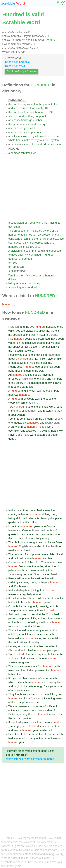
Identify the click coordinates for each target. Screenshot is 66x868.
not (10, 347)
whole (12, 140)
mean (19, 510)
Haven (12, 435)
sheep (12, 610)
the (10, 104)
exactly (37, 630)
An (10, 375)
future (36, 626)
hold (18, 542)
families (13, 259)
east (37, 578)
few (30, 602)
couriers (18, 666)
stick (11, 658)
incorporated (34, 554)
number (17, 104)
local (60, 554)
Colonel (51, 526)
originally (23, 255)
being (12, 283)
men (24, 399)
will (19, 578)
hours (19, 140)
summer (29, 534)
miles (27, 132)
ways (38, 638)
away (11, 670)
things (32, 116)
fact (16, 630)
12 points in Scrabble (17, 62)
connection (48, 347)
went (35, 734)
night (42, 379)
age (38, 622)
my (10, 335)
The (11, 231)
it (34, 339)
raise (31, 518)
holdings (46, 363)
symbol (30, 243)
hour (38, 132)
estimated (44, 339)
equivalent (29, 104)
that (28, 403)
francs (12, 626)
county (34, 223)
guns (23, 574)
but (48, 343)
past (57, 650)
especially (54, 638)
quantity (43, 606)
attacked (31, 431)
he (62, 598)
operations (42, 367)
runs (49, 144)
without (45, 622)
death (12, 439)
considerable (38, 710)
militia (33, 522)
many (26, 435)
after (38, 518)
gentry (20, 383)
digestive (30, 343)
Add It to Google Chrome (22, 72)
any (15, 646)
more (26, 108)
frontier (45, 578)
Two (11, 407)
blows (28, 654)
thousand (51, 327)
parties (50, 530)
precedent (49, 646)
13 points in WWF (15, 66)
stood (48, 566)
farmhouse (53, 598)
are (23, 331)
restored (48, 411)
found (59, 407)
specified (31, 124)
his (32, 363)
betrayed (14, 638)
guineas (36, 391)
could (24, 518)
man (61, 686)
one (32, 112)
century (41, 124)
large (29, 120)
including (49, 698)
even (16, 730)
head (28, 407)
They (11, 694)
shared (12, 387)
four (42, 590)
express (54, 136)
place (58, 518)
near (54, 431)
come (23, 614)
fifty (36, 359)
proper (12, 415)
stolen (38, 407)
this (52, 518)
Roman (13, 718)
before (51, 726)
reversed (47, 630)
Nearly (12, 367)
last (23, 602)
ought (26, 355)
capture (24, 550)
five (62, 239)
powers (29, 351)
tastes (27, 690)
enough (47, 538)
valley (40, 566)
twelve (32, 650)
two (32, 327)
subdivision (17, 223)
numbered (22, 610)
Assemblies (49, 554)
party (14, 427)
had (51, 367)
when (30, 574)
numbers (18, 112)
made (56, 534)
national (18, 558)
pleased (30, 331)
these (54, 738)
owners (21, 415)
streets (50, 399)
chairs (22, 403)
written (12, 343)
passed (13, 618)
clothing (24, 678)
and (11, 108)
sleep (12, 403)
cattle (45, 407)
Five (11, 339)
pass (33, 614)
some (34, 666)
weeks (12, 550)
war (41, 371)
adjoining (33, 590)
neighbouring (39, 383)
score (27, 144)
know (37, 355)
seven (20, 367)
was (13, 722)
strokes (13, 662)
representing (42, 243)
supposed (55, 251)
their (59, 411)
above (28, 566)
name (47, 738)
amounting (15, 288)
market (15, 363)
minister (40, 335)
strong (31, 542)
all (17, 518)
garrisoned (15, 522)
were (52, 407)
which (12, 331)
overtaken (14, 431)
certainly (13, 582)
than (33, 108)
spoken (25, 136)
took (53, 542)
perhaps (42, 582)
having (53, 223)
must (43, 534)
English (34, 136)
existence (46, 634)
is (59, 331)
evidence (14, 710)
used (43, 136)
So (10, 614)
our (41, 694)
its (59, 223)
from (27, 112)
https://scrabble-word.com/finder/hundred (30, 759)
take (59, 359)
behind (12, 674)
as (27, 247)
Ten (10, 276)
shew (30, 646)
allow (42, 331)
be (26, 686)
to (37, 104)
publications (20, 642)
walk (38, 399)
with (58, 347)
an (10, 120)
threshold (22, 622)
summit (22, 562)
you (18, 331)
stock (37, 363)
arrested (13, 379)
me (47, 331)
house (28, 734)
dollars (12, 279)
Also (19, 243)
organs (41, 343)
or (37, 116)
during (30, 371)
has (57, 355)
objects (54, 239)
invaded (46, 574)
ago (43, 526)
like (41, 646)
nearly (33, 610)
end (33, 658)
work (39, 594)
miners (12, 594)
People (13, 355)
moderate (17, 690)
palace (12, 570)
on (19, 343)
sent (12, 419)
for (26, 626)
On (10, 562)
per (33, 132)
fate (31, 387)
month (53, 678)
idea (49, 710)
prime (26, 618)
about (12, 359)
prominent (28, 702)
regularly (27, 594)
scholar (22, 646)
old (33, 128)
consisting (14, 239)
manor (22, 538)
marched (36, 510)
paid (57, 391)
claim (44, 355)
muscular (18, 351)
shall (57, 343)
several (13, 116)
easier (50, 391)
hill (36, 562)
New (60, 431)
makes (20, 682)
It (9, 722)
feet (21, 566)
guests (12, 534)
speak (16, 347)
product (48, 104)
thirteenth (48, 419)
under (38, 546)
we (52, 343)
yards (57, 666)
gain (25, 710)
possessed (24, 706)
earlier (44, 730)
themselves (55, 618)
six (27, 423)
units (43, 239)
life (34, 618)
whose (36, 634)
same (25, 387)
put (53, 435)
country (30, 251)
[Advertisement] (33, 188)
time (26, 510)
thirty (47, 514)
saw (45, 618)
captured (42, 435)
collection (46, 235)
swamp (46, 431)
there (54, 331)
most (19, 702)
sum (58, 235)
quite (31, 686)
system (55, 140)
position (17, 335)
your (16, 678)
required (42, 654)
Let (10, 646)
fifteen (60, 542)
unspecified (19, 120)
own (11, 227)
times (29, 153)
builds (40, 598)
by (44, 231)
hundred (40, 112)
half (26, 347)
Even (11, 734)
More (11, 526)
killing (54, 694)
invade (26, 578)
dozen (35, 347)
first (33, 335)
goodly (34, 606)
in (19, 136)
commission (27, 419)
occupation (24, 718)
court (17, 227)
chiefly (13, 136)
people (43, 116)
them (20, 674)
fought (19, 694)
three (23, 427)
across (46, 510)
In (10, 510)
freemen (27, 259)
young (54, 686)
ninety (40, 108)
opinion (13, 634)
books (28, 339)
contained (35, 255)
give (50, 359)
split (20, 658)
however (37, 706)
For (10, 598)
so (62, 327)
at (20, 379)
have (14, 255)
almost (28, 722)
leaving (45, 518)
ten (57, 104)
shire (44, 223)
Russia (12, 578)
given (26, 662)
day (37, 642)
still (50, 730)
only (38, 658)
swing (23, 363)
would (31, 399)
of (54, 104)
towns (51, 383)
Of (10, 606)
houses (30, 538)
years (16, 124)
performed (14, 371)
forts (18, 411)
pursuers (40, 670)
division (15, 251)
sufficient (52, 706)
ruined (40, 570)
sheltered (19, 738)
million (43, 359)
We (10, 706)
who (20, 355)
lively (38, 538)
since (56, 654)
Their (11, 542)
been (61, 339)
